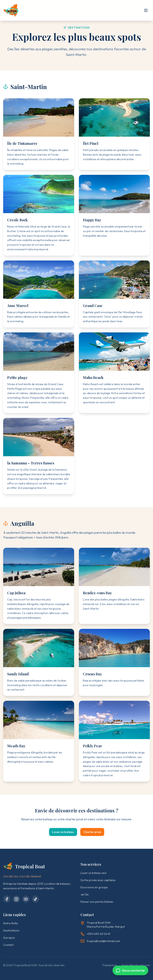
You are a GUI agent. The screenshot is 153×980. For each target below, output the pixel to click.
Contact (8, 945)
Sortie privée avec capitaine (98, 880)
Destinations (11, 930)
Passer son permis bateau (97, 902)
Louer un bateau (63, 832)
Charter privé (92, 832)
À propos (9, 938)
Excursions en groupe (94, 887)
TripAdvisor (110, 965)
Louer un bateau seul (93, 873)
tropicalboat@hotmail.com (100, 941)
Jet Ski (85, 895)
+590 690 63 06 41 (95, 934)
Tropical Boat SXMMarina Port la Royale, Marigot (106, 925)
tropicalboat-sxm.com (136, 965)
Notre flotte (11, 923)
